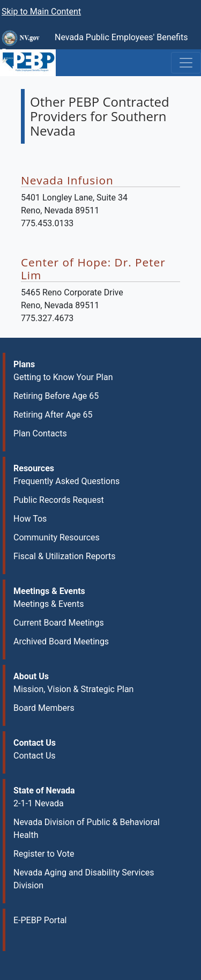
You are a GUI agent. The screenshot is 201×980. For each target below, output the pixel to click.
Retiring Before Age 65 (56, 396)
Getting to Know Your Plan (63, 377)
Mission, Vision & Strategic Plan (73, 689)
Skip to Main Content (41, 12)
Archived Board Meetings (61, 641)
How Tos (30, 519)
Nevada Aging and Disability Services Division (84, 879)
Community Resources (57, 537)
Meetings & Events (49, 604)
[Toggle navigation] (186, 63)
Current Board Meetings (59, 623)
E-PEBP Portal (40, 920)
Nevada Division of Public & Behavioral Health (87, 829)
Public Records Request (59, 500)
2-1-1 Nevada (39, 803)
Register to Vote (44, 854)
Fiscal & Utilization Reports (65, 556)
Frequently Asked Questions (66, 481)
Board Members (44, 708)
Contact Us (35, 756)
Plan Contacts (40, 433)
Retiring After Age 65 (53, 415)
